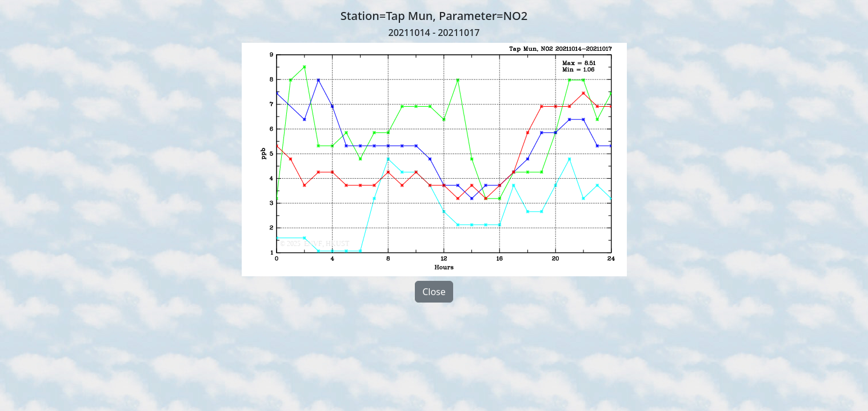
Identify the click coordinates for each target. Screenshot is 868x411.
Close (434, 292)
